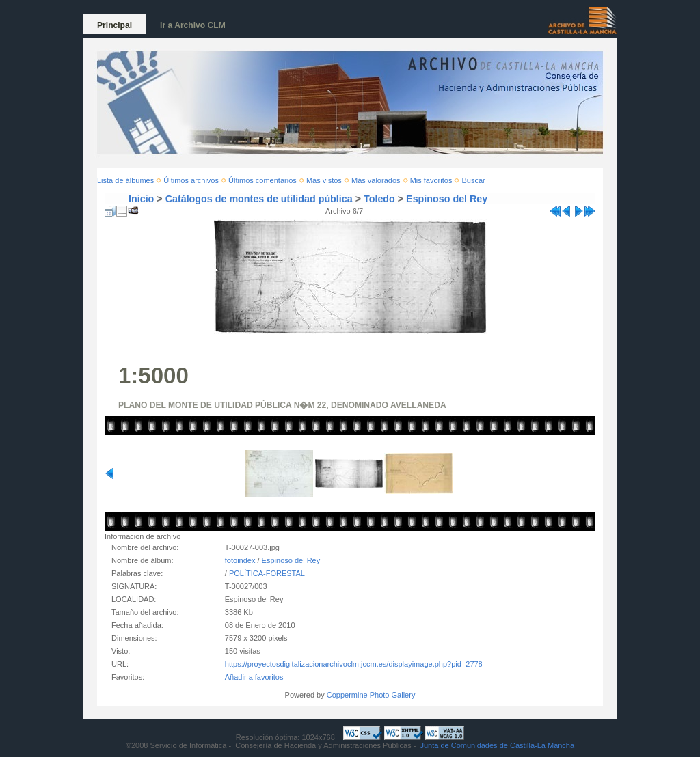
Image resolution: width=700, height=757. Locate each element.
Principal (115, 25)
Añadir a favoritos (254, 677)
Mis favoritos (431, 180)
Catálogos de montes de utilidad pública (259, 199)
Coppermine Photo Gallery (371, 695)
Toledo (379, 199)
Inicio (141, 199)
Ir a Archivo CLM (193, 25)
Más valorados (376, 180)
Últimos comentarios (262, 180)
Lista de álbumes (125, 180)
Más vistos (324, 180)
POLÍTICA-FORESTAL (267, 573)
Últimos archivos (191, 180)
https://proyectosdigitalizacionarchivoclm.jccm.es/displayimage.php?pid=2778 (354, 664)
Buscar (474, 180)
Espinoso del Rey (447, 199)
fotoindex (240, 560)
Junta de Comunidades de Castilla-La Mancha (497, 745)
